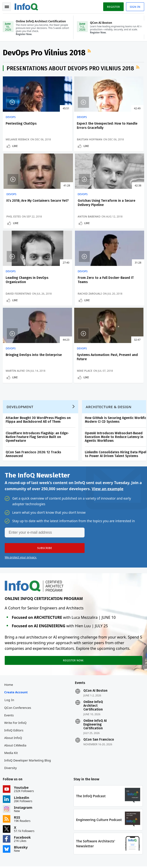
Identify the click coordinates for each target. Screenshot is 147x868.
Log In (10, 647)
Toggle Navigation (7, 7)
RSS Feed (91, 53)
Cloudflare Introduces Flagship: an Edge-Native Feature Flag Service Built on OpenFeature (38, 379)
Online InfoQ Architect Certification (93, 653)
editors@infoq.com (112, 829)
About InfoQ (14, 685)
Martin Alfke (16, 304)
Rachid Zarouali (114, 225)
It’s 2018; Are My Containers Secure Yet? (120, 128)
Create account (17, 639)
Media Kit (12, 700)
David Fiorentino (67, 225)
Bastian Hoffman (67, 142)
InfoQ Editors (15, 677)
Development (21, 349)
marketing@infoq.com (19, 842)
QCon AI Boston (95, 638)
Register (112, 7)
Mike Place (62, 308)
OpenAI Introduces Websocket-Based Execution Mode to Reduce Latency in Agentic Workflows (115, 379)
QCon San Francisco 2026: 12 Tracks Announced (34, 397)
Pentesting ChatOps (22, 125)
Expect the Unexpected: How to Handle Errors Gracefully (73, 130)
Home (10, 632)
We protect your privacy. (21, 502)
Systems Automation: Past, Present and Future (73, 294)
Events (10, 662)
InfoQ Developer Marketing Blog (29, 707)
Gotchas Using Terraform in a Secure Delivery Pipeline (24, 213)
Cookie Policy (67, 858)
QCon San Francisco (99, 687)
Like (16, 152)
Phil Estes (109, 145)
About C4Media (16, 692)
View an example (108, 433)
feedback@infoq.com (18, 829)
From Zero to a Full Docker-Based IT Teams (120, 211)
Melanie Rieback (18, 142)
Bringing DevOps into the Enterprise (23, 294)
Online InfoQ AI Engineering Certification (95, 672)
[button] (45, 492)
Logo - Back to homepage (27, 6)
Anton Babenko (18, 225)
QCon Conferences (19, 655)
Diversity (11, 715)
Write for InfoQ (16, 670)
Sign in (134, 7)
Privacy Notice (14, 858)
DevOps (12, 119)
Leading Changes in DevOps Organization (71, 211)
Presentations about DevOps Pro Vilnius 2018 (71, 70)
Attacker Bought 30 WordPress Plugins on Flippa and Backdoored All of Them (39, 362)
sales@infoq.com (63, 829)
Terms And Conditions (41, 858)
